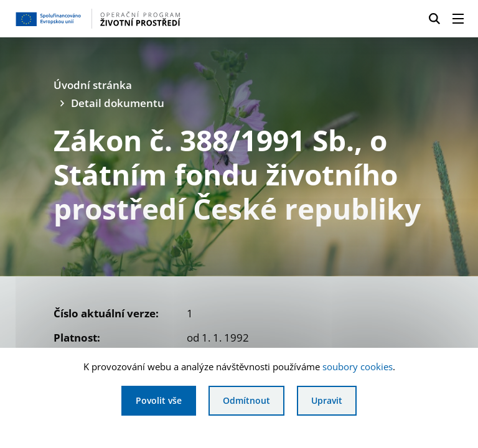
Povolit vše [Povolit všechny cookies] (159, 400)
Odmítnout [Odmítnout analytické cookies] (246, 400)
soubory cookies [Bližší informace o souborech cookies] (358, 366)
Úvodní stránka (93, 85)
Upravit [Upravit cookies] (327, 400)
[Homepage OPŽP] (115, 19)
